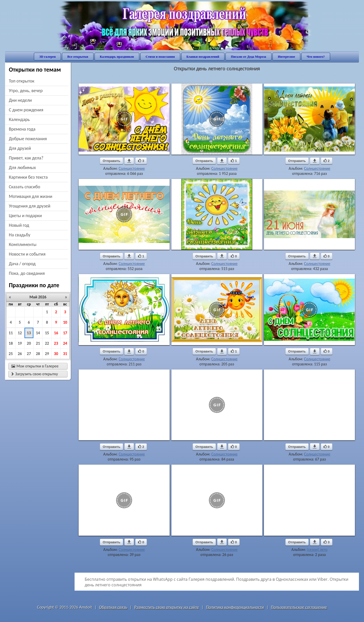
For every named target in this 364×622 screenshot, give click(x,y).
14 (38, 333)
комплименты (23, 244)
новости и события (27, 254)
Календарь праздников (117, 57)
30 (56, 354)
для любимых (22, 168)
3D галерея (47, 57)
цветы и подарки (25, 216)
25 (11, 354)
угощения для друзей (30, 206)
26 (20, 354)
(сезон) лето (317, 550)
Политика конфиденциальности (235, 607)
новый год (19, 225)
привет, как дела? (26, 158)
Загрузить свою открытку (35, 374)
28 (38, 354)
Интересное (286, 57)
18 (11, 343)
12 (20, 333)
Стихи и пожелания (160, 57)
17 (65, 333)
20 (29, 343)
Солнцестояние (132, 168)
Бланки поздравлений (203, 57)
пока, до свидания (27, 273)
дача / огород (22, 264)
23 (56, 343)
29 (47, 354)
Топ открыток (22, 81)
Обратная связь (113, 607)
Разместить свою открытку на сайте (167, 607)
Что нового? (316, 57)
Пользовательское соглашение (299, 607)
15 (47, 333)
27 (29, 354)
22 (47, 343)
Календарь (19, 119)
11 (11, 333)
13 (29, 333)
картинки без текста (28, 177)
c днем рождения (26, 110)
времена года (22, 129)
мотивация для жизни (31, 196)
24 (65, 343)
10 (65, 322)
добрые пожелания (28, 139)
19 (20, 343)
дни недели (20, 100)
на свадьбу (20, 235)
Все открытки (78, 57)
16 (56, 333)
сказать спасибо (25, 187)
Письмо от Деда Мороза (248, 57)
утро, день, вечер (26, 91)
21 (38, 343)
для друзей (20, 148)
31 (65, 354)
